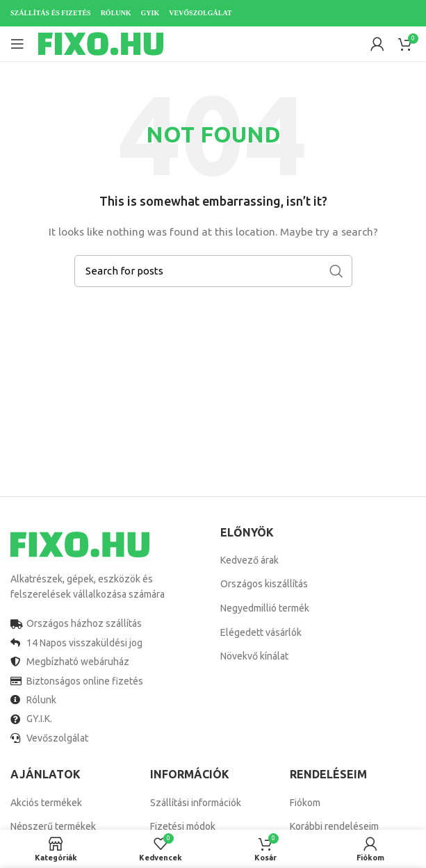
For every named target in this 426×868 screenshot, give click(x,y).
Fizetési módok (183, 826)
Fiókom (305, 803)
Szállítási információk (196, 803)
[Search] (213, 271)
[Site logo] (101, 43)
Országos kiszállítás (264, 584)
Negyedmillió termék (265, 608)
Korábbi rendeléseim (334, 826)
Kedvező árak (249, 560)
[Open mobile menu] (17, 44)
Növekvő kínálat (254, 656)
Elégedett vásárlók (261, 632)
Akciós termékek (46, 803)
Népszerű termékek (53, 826)
